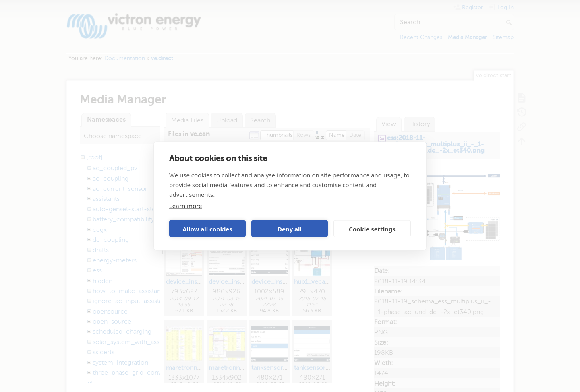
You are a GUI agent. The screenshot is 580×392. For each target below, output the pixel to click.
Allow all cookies (207, 229)
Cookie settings (372, 229)
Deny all (290, 229)
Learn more (186, 206)
